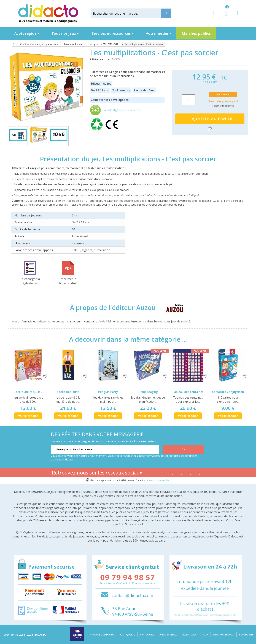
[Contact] (238, 16)
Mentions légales (224, 635)
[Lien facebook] (173, 473)
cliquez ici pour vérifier (158, 480)
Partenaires (147, 635)
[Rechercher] (129, 13)
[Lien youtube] (182, 473)
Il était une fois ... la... (28, 392)
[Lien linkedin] (200, 473)
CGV (206, 635)
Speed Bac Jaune (68, 392)
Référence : (98, 59)
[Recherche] (166, 13)
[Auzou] (172, 308)
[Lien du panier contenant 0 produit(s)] (224, 16)
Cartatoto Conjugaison (228, 392)
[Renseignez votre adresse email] (105, 449)
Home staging (148, 392)
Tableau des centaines (188, 392)
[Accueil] (13, 44)
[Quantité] (189, 100)
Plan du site (246, 635)
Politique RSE (127, 635)
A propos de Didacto (102, 635)
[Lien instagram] (191, 473)
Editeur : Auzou (101, 84)
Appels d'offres (168, 635)
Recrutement (190, 635)
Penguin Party (108, 392)
